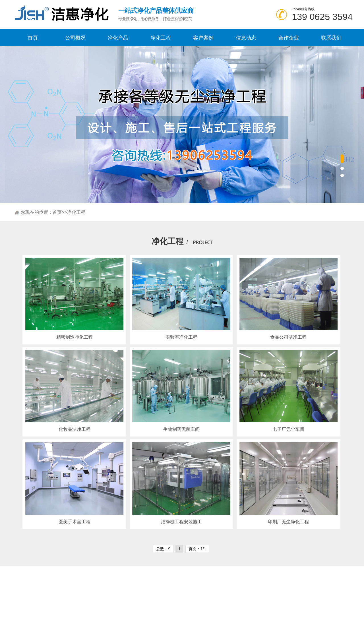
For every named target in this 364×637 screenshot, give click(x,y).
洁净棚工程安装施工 (176, 522)
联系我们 (331, 38)
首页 (33, 38)
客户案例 (203, 38)
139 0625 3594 (322, 17)
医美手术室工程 (69, 522)
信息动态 (246, 38)
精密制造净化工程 (69, 337)
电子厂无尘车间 (283, 429)
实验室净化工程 (176, 337)
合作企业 (289, 38)
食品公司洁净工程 (283, 337)
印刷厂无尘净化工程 (283, 522)
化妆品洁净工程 (69, 429)
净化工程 (161, 38)
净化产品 (118, 38)
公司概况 (75, 38)
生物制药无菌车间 (176, 429)
